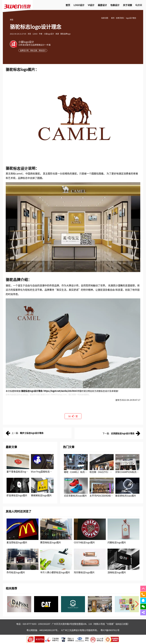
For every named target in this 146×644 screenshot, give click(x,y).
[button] (137, 604)
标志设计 (21, 168)
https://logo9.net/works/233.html (60, 391)
